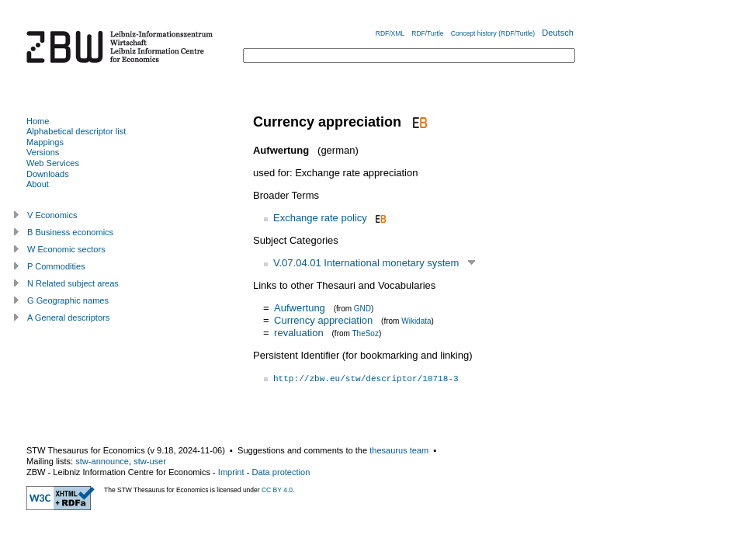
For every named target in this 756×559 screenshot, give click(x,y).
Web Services (53, 163)
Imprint (231, 472)
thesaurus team (399, 450)
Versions (43, 152)
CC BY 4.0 (277, 490)
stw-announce (102, 461)
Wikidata (416, 321)
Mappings (45, 142)
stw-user (150, 461)
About (38, 184)
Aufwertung (300, 308)
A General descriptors (68, 318)
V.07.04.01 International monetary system (366, 263)
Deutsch (558, 33)
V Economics (52, 215)
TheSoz (365, 333)
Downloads (48, 174)
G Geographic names (68, 300)
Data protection (281, 472)
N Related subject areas (73, 283)
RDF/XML (390, 33)
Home (38, 121)
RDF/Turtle (427, 33)
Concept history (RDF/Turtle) (493, 33)
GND (362, 309)
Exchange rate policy (320, 218)
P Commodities (56, 266)
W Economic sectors (66, 249)
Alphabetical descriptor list (76, 131)
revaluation (299, 333)
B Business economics (70, 232)
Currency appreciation (323, 320)
